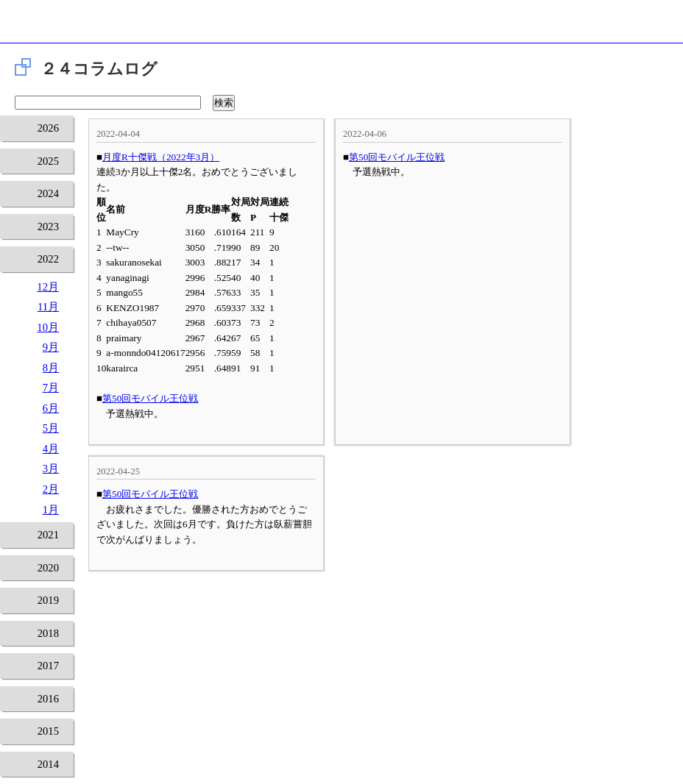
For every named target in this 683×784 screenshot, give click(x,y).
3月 (51, 468)
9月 (51, 347)
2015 (48, 731)
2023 (48, 227)
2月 (51, 489)
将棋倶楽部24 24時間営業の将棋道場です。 (341, 25)
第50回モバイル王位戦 (150, 398)
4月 (51, 449)
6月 (51, 408)
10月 (48, 327)
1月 (51, 510)
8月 (51, 368)
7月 (51, 388)
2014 (48, 764)
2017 (48, 666)
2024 (48, 193)
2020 (48, 568)
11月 (48, 307)
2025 (48, 161)
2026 (48, 128)
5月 (51, 428)
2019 (48, 600)
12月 (48, 287)
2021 (48, 535)
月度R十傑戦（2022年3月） (161, 157)
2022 (48, 259)
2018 (48, 633)
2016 (48, 699)
